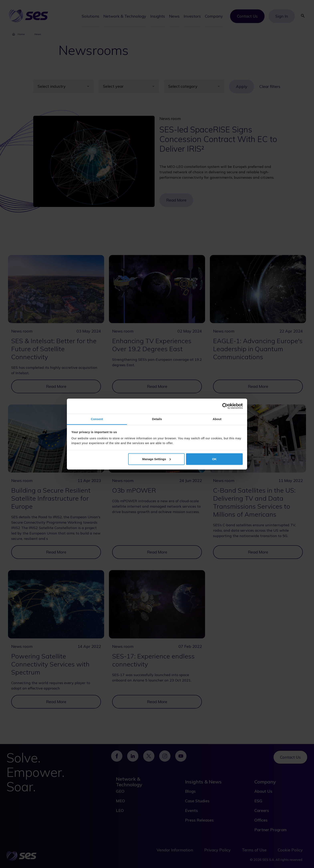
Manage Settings (156, 459)
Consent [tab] (97, 419)
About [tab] (217, 419)
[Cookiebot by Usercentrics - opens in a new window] (225, 406)
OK (214, 459)
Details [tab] (157, 419)
